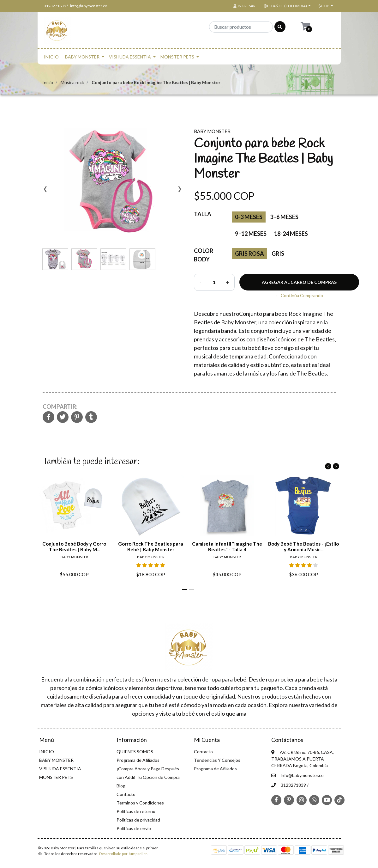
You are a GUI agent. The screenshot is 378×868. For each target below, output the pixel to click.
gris (278, 254)
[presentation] (45, 191)
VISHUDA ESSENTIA (130, 57)
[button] (287, 6)
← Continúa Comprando (299, 295)
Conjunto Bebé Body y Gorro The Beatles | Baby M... (74, 547)
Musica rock (72, 82)
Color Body (204, 255)
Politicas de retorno (136, 811)
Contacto (126, 794)
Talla (203, 214)
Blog (121, 786)
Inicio (48, 82)
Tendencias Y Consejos (217, 760)
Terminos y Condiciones (140, 803)
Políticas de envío (134, 828)
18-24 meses (291, 234)
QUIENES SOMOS (135, 752)
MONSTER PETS (177, 57)
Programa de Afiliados (138, 760)
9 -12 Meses (251, 234)
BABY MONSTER (82, 57)
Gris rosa (249, 254)
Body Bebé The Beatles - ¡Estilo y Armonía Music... (303, 547)
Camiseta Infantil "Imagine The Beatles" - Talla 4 (227, 547)
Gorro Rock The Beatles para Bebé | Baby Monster (151, 547)
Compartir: (60, 406)
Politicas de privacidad (138, 820)
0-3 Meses (249, 217)
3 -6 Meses (284, 217)
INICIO (51, 57)
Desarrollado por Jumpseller (123, 854)
